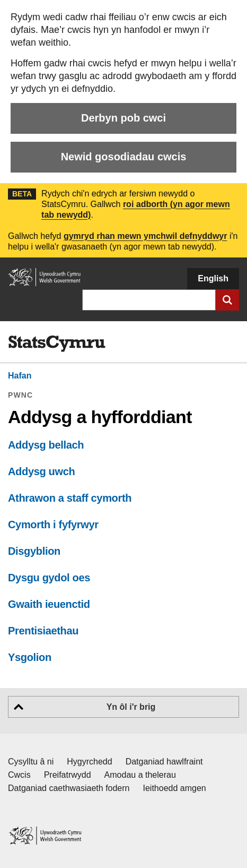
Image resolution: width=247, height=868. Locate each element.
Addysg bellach (46, 445)
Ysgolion (30, 657)
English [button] (213, 278)
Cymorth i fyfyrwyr (53, 525)
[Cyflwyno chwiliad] (227, 300)
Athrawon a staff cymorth (70, 498)
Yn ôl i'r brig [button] (131, 707)
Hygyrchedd (89, 762)
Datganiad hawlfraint (164, 762)
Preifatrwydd (68, 775)
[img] (57, 344)
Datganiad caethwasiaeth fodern (69, 788)
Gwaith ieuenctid (49, 604)
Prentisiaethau (43, 631)
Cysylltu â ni (31, 762)
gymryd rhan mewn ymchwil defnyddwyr (145, 236)
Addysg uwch (41, 471)
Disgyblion (34, 551)
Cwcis (19, 775)
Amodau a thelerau (140, 775)
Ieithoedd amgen (175, 788)
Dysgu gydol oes (49, 578)
